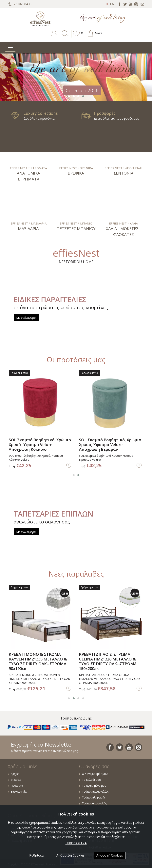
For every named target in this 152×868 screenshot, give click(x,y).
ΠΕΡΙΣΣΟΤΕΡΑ (76, 843)
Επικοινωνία (17, 791)
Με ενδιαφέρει (26, 318)
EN (112, 4)
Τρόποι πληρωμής (92, 797)
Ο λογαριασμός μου (93, 774)
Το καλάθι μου (90, 780)
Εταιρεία (14, 780)
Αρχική (14, 774)
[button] (76, 36)
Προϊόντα (15, 786)
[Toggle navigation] (10, 48)
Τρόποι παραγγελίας (94, 791)
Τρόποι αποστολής (93, 803)
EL (107, 4)
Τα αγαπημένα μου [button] (93, 786)
